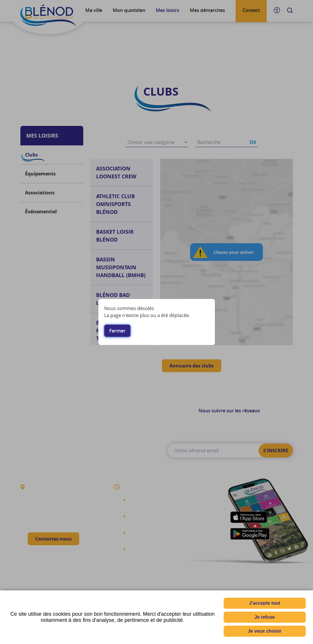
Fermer (117, 331)
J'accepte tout (265, 603)
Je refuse (265, 617)
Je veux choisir (265, 631)
